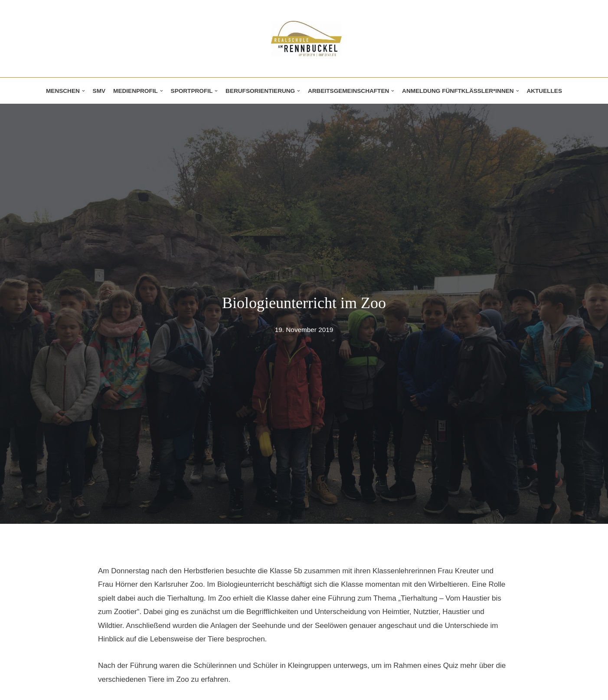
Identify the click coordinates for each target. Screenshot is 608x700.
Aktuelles (544, 91)
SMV (99, 91)
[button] (83, 91)
